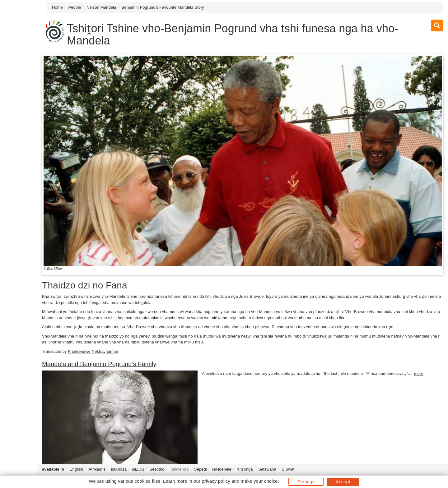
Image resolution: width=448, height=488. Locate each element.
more (419, 373)
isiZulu (138, 469)
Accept (343, 482)
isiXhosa (119, 469)
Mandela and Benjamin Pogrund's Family (99, 364)
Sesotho (157, 469)
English (76, 469)
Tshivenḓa (179, 469)
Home (57, 7)
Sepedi (201, 469)
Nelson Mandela (101, 7)
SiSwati (288, 469)
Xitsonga (245, 469)
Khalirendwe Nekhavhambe (93, 351)
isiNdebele (222, 469)
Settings (306, 482)
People (75, 7)
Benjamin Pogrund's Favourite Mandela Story (163, 7)
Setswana (267, 469)
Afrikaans (97, 469)
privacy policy (216, 481)
